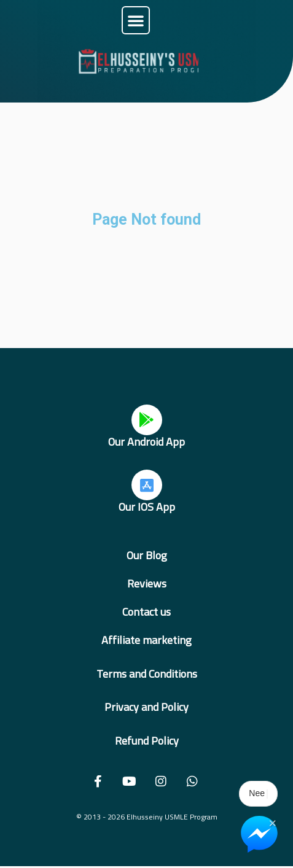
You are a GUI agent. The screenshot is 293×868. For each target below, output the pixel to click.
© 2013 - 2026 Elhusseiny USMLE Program (147, 817)
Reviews (147, 583)
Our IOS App (147, 507)
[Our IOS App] (147, 485)
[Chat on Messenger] (259, 834)
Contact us (146, 612)
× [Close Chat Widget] (272, 822)
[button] (136, 20)
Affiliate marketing (146, 640)
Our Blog (147, 555)
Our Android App (146, 442)
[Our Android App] (147, 420)
